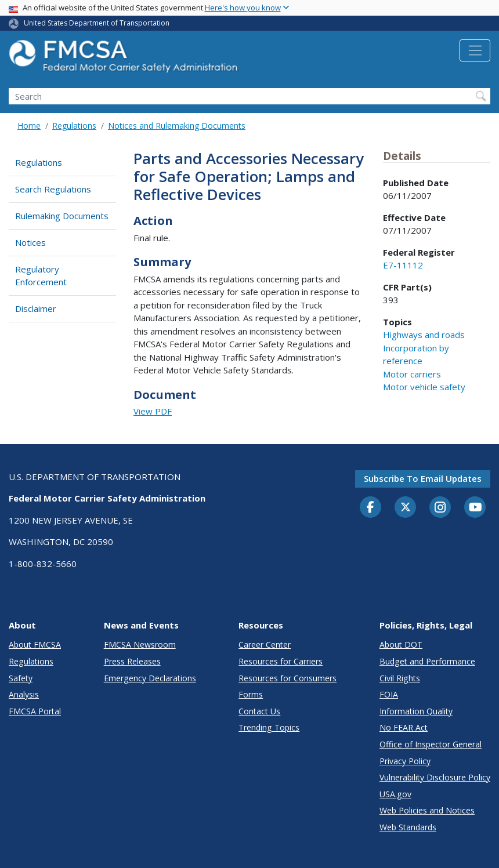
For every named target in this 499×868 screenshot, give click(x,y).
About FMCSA (35, 644)
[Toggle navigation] (475, 50)
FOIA (389, 694)
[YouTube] (475, 508)
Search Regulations (53, 189)
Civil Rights (400, 678)
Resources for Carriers (281, 661)
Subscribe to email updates (423, 478)
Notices (30, 242)
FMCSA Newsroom (140, 644)
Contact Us (259, 711)
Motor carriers (412, 374)
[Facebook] (371, 508)
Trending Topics (269, 727)
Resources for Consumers (288, 678)
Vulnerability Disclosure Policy (435, 777)
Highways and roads (424, 335)
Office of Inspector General (431, 744)
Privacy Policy (405, 761)
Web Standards (408, 827)
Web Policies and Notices (427, 810)
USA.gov (395, 794)
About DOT (401, 644)
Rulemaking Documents (62, 216)
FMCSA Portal (35, 711)
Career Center (265, 644)
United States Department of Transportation (97, 23)
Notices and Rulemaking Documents (177, 126)
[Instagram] (440, 509)
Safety (21, 678)
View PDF (153, 411)
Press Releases (132, 661)
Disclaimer (36, 308)
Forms (251, 694)
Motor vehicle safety (424, 387)
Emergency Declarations (150, 678)
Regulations (74, 126)
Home (29, 126)
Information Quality (416, 711)
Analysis (24, 694)
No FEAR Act (404, 727)
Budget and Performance (427, 661)
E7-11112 (403, 265)
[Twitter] (406, 507)
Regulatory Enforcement (41, 276)
